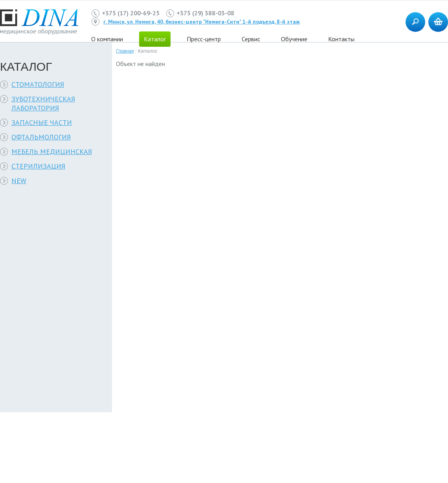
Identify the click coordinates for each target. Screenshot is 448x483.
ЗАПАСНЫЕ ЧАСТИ (42, 122)
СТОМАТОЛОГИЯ (38, 84)
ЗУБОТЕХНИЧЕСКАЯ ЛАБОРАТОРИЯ (43, 103)
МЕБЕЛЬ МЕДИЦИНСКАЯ (52, 152)
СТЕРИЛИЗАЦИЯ (38, 166)
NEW (19, 181)
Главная (125, 51)
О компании (107, 39)
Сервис (251, 39)
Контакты (341, 39)
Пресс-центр (204, 39)
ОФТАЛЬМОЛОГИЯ (41, 137)
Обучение (294, 39)
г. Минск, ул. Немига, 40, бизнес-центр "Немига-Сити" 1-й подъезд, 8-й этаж (202, 22)
